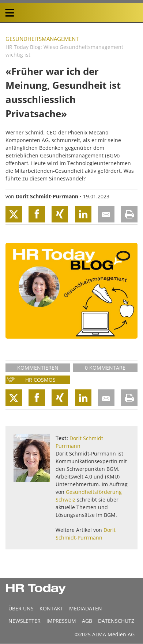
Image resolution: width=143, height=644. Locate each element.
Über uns (21, 608)
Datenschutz (116, 621)
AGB (87, 621)
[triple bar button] (10, 13)
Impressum (61, 621)
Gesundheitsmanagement (42, 39)
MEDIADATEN (86, 608)
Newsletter (25, 621)
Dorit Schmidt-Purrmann (47, 196)
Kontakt (51, 608)
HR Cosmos (40, 380)
